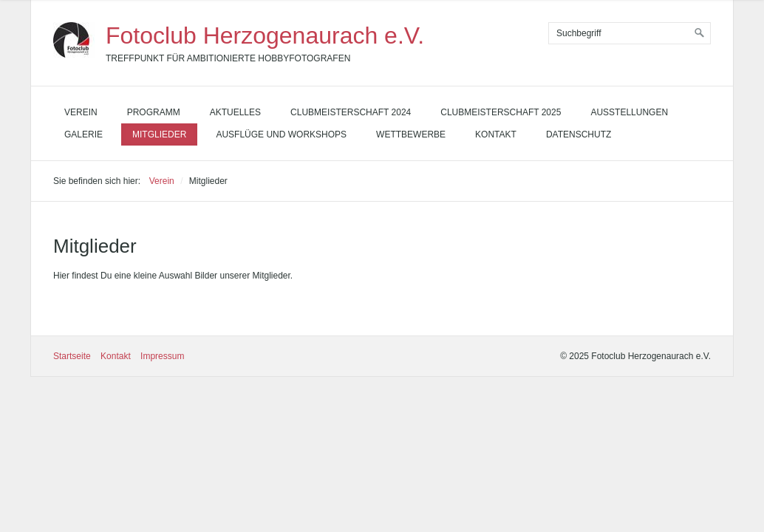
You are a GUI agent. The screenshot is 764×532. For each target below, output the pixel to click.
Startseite (72, 356)
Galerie (83, 134)
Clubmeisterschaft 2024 (351, 112)
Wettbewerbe (411, 134)
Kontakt (496, 134)
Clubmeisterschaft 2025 (501, 112)
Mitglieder (159, 134)
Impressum (162, 356)
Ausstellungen (629, 112)
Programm (154, 112)
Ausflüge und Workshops (281, 134)
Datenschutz (579, 134)
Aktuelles (235, 112)
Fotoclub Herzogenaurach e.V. (265, 35)
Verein (81, 112)
